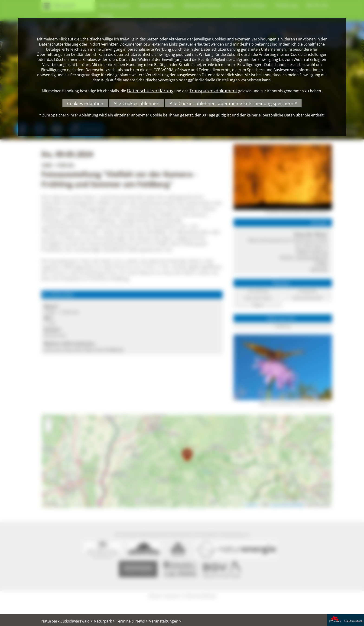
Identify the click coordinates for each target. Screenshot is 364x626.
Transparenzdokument (213, 91)
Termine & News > (132, 621)
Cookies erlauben (85, 103)
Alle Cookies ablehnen (136, 103)
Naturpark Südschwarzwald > (67, 621)
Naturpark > (104, 621)
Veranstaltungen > (165, 621)
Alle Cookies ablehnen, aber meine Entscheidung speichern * (233, 103)
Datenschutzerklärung (150, 91)
